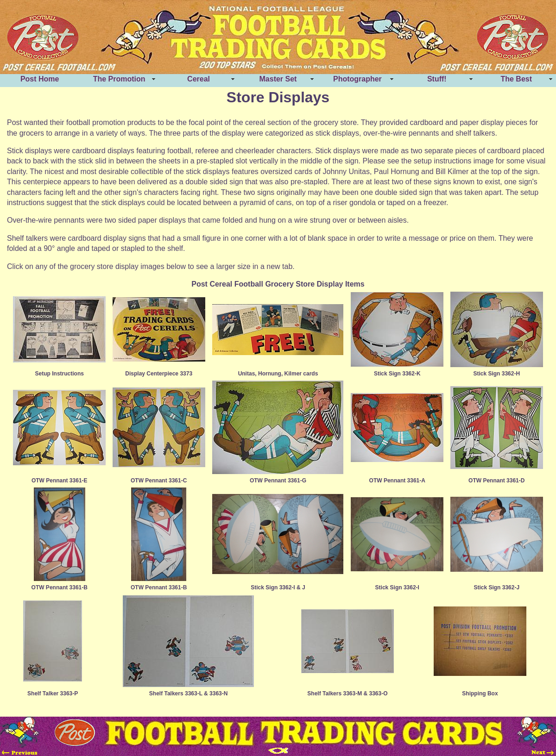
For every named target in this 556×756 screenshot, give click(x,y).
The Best (516, 79)
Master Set (278, 79)
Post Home (40, 79)
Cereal (199, 79)
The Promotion (119, 79)
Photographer (357, 79)
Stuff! (437, 79)
